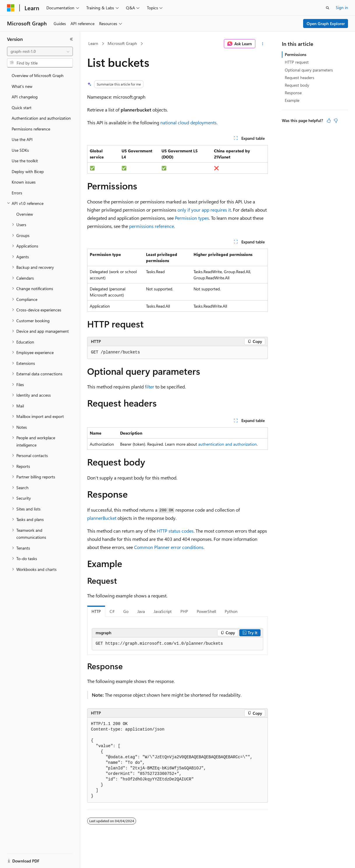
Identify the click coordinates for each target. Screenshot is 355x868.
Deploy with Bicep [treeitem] (28, 171)
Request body (297, 85)
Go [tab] (126, 611)
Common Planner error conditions (169, 547)
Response (293, 93)
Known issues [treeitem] (24, 182)
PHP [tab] (184, 611)
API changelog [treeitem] (25, 97)
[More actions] (263, 44)
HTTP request (297, 62)
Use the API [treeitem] (22, 139)
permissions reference (152, 226)
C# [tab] (112, 611)
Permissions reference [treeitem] (31, 129)
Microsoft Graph (122, 43)
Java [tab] (141, 611)
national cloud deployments (188, 122)
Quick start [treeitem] (22, 108)
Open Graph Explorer (326, 23)
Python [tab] (231, 611)
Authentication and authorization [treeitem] (41, 118)
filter (150, 387)
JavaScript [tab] (163, 611)
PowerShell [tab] (206, 611)
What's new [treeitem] (22, 86)
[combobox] (40, 51)
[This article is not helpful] (336, 121)
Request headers (299, 77)
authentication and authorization (227, 444)
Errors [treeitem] (17, 193)
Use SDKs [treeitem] (20, 150)
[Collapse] (71, 39)
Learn (93, 43)
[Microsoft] (11, 8)
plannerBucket (102, 518)
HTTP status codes (175, 531)
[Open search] (328, 8)
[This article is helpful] (329, 121)
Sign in (342, 7)
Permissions (296, 54)
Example (292, 100)
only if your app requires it (204, 210)
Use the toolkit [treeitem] (25, 161)
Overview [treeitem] (25, 214)
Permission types (192, 218)
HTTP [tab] (96, 611)
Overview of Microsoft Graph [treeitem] (38, 75)
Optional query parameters (309, 70)
